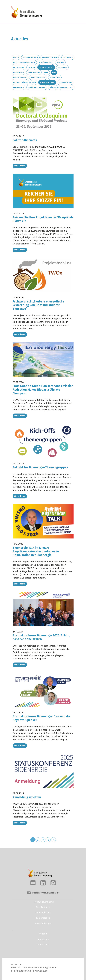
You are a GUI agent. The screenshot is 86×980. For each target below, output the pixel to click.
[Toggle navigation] (67, 12)
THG (34, 82)
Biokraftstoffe (46, 67)
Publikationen (43, 906)
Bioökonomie (46, 62)
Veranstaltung (47, 82)
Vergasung (19, 87)
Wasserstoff (66, 87)
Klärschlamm (20, 77)
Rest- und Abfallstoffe (24, 62)
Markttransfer (38, 77)
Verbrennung (65, 82)
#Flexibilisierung (50, 57)
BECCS (16, 57)
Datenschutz (43, 943)
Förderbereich (43, 916)
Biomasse (62, 67)
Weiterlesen (20, 166)
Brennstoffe (34, 72)
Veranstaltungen (43, 922)
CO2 (54, 72)
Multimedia (19, 67)
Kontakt (43, 932)
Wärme (53, 87)
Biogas (31, 67)
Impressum (43, 938)
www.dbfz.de (41, 969)
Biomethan (18, 72)
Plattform (55, 77)
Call (46, 72)
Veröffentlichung (37, 87)
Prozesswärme (21, 82)
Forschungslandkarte (43, 900)
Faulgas (60, 62)
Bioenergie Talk (30, 57)
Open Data (68, 57)
